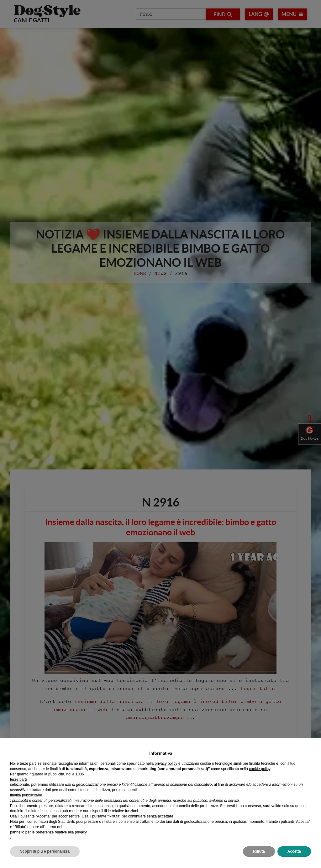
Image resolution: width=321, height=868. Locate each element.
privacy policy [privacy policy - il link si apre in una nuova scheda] (166, 764)
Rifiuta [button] (259, 851)
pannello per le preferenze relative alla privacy (48, 832)
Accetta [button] (294, 851)
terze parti (18, 780)
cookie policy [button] (260, 769)
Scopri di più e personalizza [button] (45, 851)
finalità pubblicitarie (26, 795)
